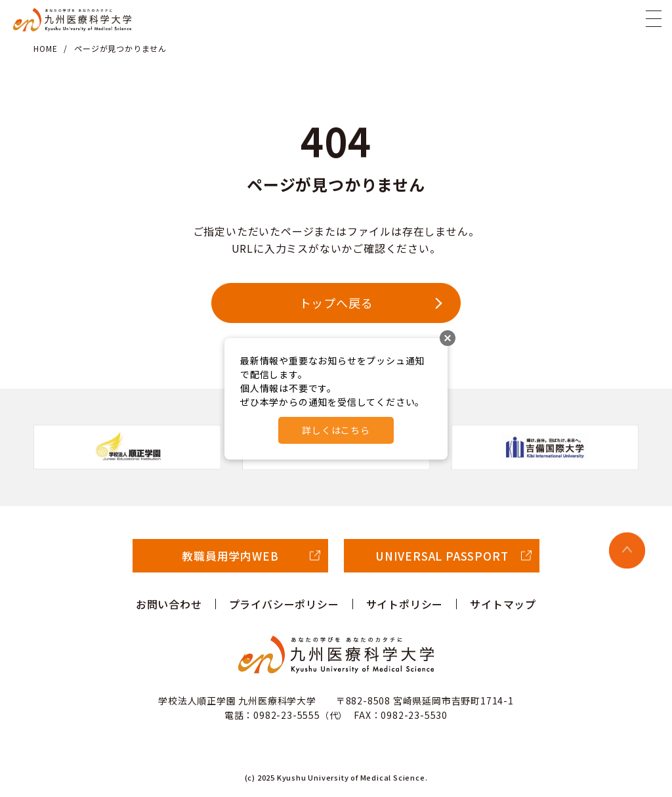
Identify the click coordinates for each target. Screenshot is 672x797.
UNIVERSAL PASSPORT (442, 556)
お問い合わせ (169, 604)
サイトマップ (503, 604)
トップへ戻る (336, 303)
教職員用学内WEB (230, 556)
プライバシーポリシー (284, 604)
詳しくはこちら (336, 430)
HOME (45, 48)
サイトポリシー (405, 604)
